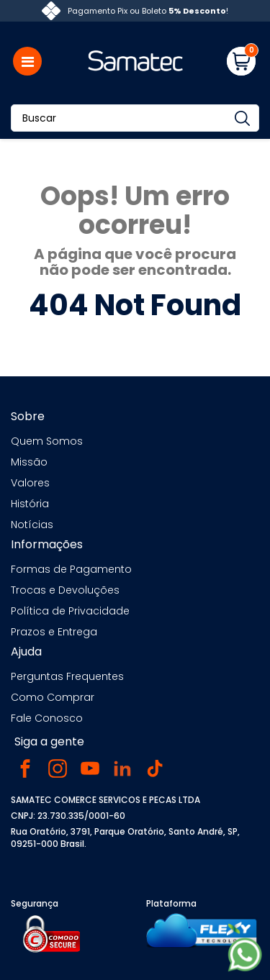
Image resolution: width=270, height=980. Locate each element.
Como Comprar (53, 697)
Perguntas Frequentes (67, 676)
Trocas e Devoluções (65, 590)
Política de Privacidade (70, 611)
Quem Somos (47, 441)
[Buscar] (135, 118)
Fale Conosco (47, 718)
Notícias (32, 525)
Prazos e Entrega (54, 632)
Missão (29, 462)
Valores (30, 483)
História (30, 504)
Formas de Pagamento (71, 569)
